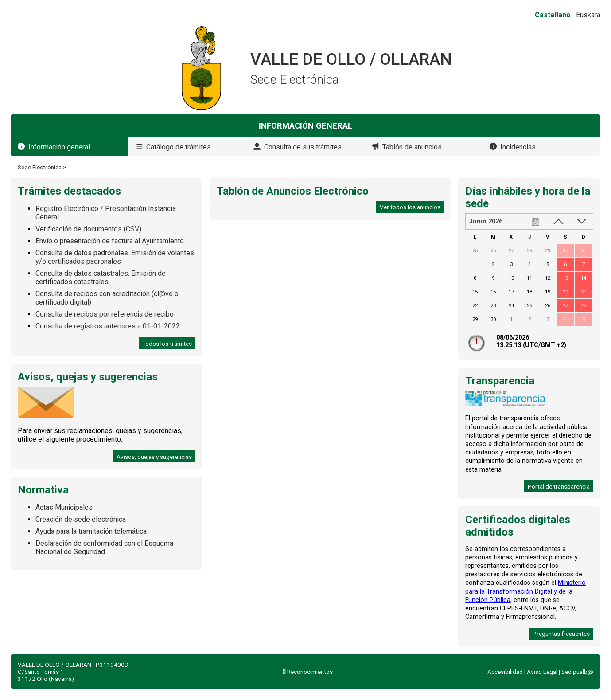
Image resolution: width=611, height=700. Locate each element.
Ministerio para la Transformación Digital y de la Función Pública (525, 591)
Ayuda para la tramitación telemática (91, 531)
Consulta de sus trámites (303, 147)
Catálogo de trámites (179, 147)
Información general (59, 147)
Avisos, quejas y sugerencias (154, 457)
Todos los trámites (167, 344)
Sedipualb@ (577, 672)
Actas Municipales (64, 507)
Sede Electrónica (40, 167)
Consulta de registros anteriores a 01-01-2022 (108, 326)
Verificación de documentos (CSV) (88, 229)
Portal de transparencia (559, 486)
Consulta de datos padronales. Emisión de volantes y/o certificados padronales (115, 257)
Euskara (588, 15)
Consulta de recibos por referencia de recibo (105, 314)
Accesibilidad (505, 672)
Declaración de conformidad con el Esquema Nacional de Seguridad (104, 547)
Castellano (553, 15)
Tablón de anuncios (412, 147)
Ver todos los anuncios (410, 207)
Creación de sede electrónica (81, 519)
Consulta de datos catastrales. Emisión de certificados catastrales (101, 278)
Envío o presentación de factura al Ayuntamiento (110, 241)
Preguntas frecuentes (561, 634)
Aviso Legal (542, 672)
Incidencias (518, 147)
